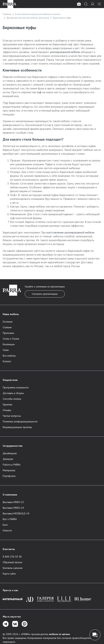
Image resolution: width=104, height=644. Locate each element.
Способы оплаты (12, 399)
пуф (39, 92)
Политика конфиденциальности (20, 421)
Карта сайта (9, 574)
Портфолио (9, 476)
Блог (5, 525)
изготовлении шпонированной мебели (70, 232)
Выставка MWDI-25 (13, 502)
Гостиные (8, 322)
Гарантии (7, 404)
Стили (6, 350)
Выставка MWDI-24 (13, 508)
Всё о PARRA (10, 519)
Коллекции (9, 344)
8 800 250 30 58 (12, 557)
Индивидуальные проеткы (17, 427)
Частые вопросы (12, 416)
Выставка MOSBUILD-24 (16, 513)
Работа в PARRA (12, 465)
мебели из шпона (59, 634)
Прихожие (8, 333)
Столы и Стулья (11, 339)
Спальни (7, 327)
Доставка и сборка (13, 393)
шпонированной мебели (65, 52)
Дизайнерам (10, 453)
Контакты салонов (13, 568)
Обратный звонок (12, 562)
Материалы (9, 470)
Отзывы (7, 410)
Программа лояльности (16, 387)
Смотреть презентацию (45, 294)
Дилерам (8, 459)
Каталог (7, 361)
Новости (7, 530)
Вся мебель (9, 356)
